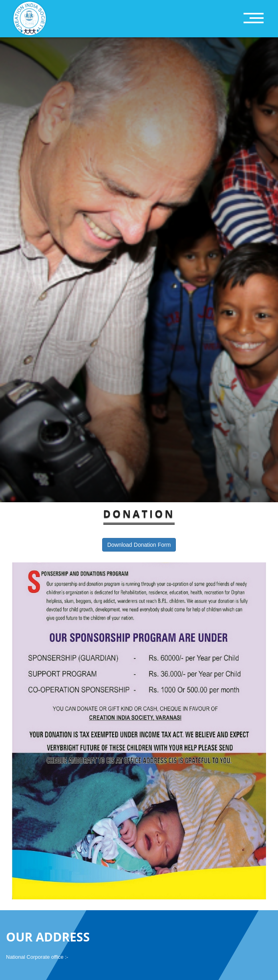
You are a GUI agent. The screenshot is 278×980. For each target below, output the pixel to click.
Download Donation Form (139, 545)
